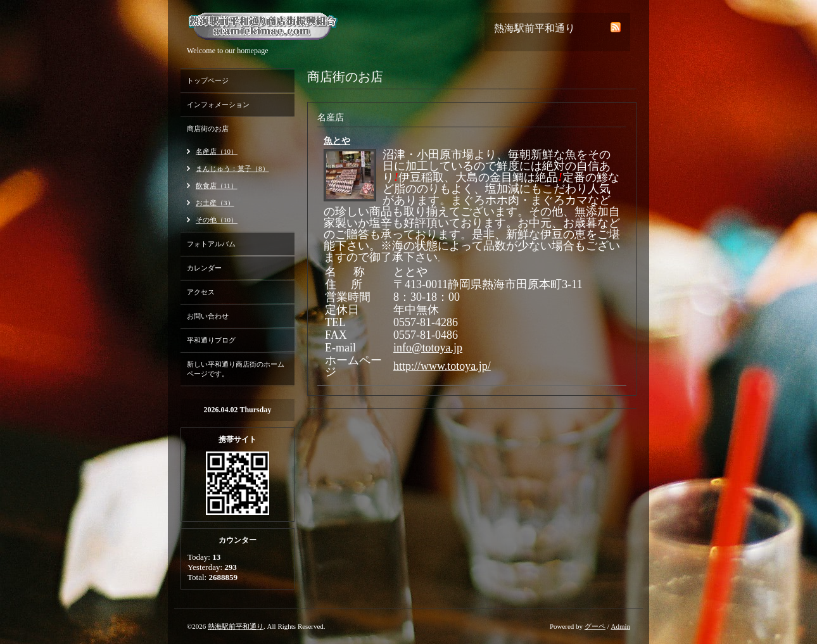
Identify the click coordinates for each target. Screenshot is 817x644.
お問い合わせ (208, 316)
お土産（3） (215, 203)
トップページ (208, 80)
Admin (620, 626)
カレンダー (204, 268)
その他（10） (217, 220)
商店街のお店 (208, 129)
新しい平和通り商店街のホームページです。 (236, 369)
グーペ (595, 626)
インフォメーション (218, 104)
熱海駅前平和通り (236, 626)
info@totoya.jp (428, 348)
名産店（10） (217, 151)
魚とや (337, 141)
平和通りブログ (211, 340)
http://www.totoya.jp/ (442, 366)
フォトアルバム (211, 244)
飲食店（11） (217, 186)
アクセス (201, 292)
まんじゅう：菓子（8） (232, 168)
